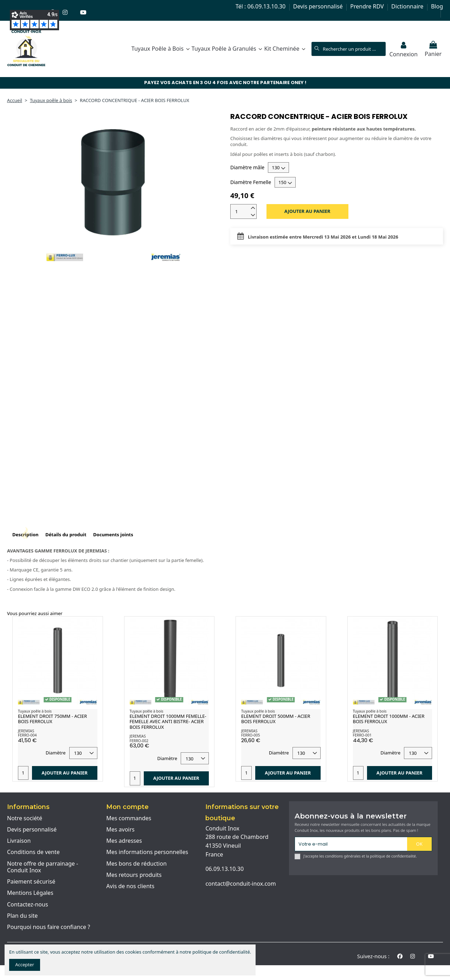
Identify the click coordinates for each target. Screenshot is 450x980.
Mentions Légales (30, 893)
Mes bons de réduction (136, 864)
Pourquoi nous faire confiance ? (49, 927)
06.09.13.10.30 (224, 869)
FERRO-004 (27, 735)
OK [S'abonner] (419, 844)
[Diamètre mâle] (278, 167)
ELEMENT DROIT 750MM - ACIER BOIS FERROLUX (52, 719)
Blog (437, 6)
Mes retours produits (134, 875)
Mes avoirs (120, 830)
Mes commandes (129, 818)
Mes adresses (124, 841)
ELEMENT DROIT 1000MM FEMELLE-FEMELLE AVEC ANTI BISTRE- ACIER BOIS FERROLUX (168, 722)
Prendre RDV (368, 6)
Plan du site (22, 916)
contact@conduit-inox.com (240, 884)
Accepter (25, 965)
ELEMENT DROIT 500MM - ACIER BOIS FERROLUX (276, 719)
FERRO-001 (362, 735)
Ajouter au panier (307, 211)
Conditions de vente (33, 852)
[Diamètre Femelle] (285, 182)
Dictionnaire (408, 6)
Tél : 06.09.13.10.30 (261, 6)
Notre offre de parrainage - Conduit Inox (43, 867)
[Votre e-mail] (351, 844)
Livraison (19, 841)
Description (25, 535)
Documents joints (113, 535)
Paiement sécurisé (31, 882)
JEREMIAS (26, 731)
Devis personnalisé (319, 6)
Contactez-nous (28, 905)
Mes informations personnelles (147, 852)
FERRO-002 (139, 741)
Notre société (25, 818)
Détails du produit (66, 535)
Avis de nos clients (130, 886)
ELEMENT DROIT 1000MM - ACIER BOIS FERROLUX (389, 719)
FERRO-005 (250, 735)
